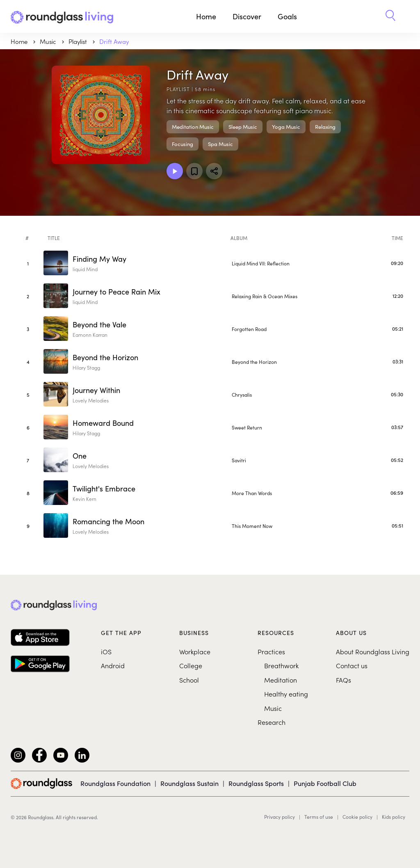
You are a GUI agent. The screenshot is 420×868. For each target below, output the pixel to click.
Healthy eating (286, 694)
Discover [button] (247, 16)
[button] (390, 16)
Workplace (195, 651)
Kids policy (394, 817)
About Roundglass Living (373, 651)
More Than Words (252, 493)
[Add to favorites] (194, 171)
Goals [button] (287, 16)
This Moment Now (252, 526)
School (189, 680)
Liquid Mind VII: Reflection (261, 263)
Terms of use (319, 817)
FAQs (344, 680)
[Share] (214, 171)
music (49, 41)
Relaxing (325, 127)
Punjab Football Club (325, 783)
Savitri (239, 460)
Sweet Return (247, 427)
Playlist (79, 41)
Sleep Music (243, 127)
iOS (106, 651)
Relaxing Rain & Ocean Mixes (265, 296)
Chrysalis (242, 394)
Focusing (183, 144)
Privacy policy (280, 817)
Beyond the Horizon (254, 362)
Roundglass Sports (256, 783)
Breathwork (281, 665)
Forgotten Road (249, 329)
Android (113, 665)
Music (273, 708)
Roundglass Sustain (189, 783)
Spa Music (220, 144)
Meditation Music (193, 127)
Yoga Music (286, 127)
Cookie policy (357, 817)
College (191, 665)
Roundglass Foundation (115, 783)
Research (272, 722)
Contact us (352, 665)
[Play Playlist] (175, 171)
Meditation (281, 680)
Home (206, 16)
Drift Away (114, 41)
